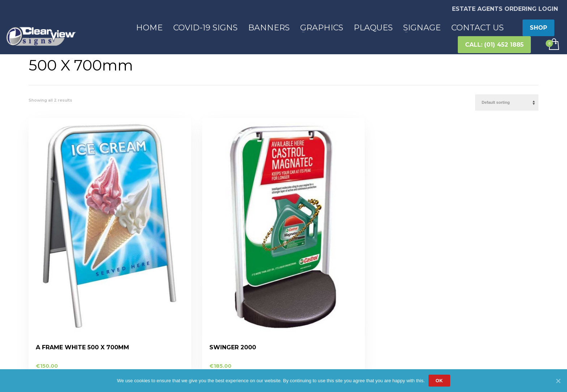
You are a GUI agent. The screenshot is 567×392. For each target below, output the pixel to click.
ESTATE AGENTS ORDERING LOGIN (505, 9)
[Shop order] (507, 103)
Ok (439, 381)
